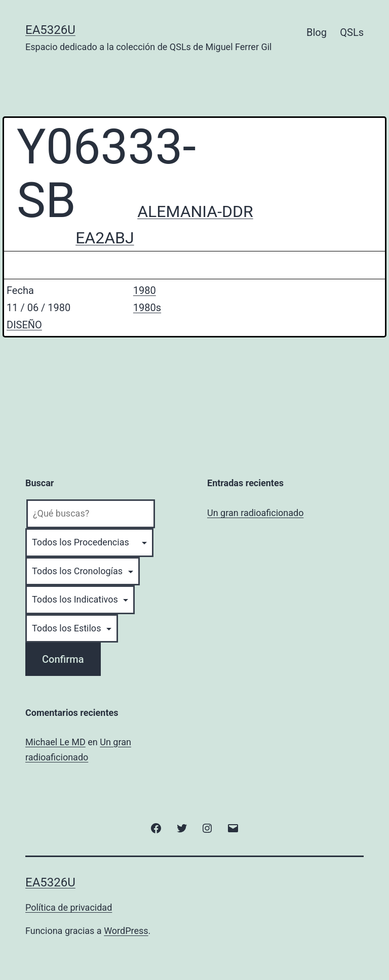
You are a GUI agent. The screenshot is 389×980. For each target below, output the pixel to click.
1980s (147, 308)
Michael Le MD (55, 742)
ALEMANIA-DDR (195, 211)
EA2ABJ (105, 238)
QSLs (352, 32)
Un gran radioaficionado (255, 513)
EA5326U (50, 30)
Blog (317, 32)
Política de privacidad (69, 907)
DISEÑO (24, 325)
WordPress (126, 931)
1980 (145, 290)
